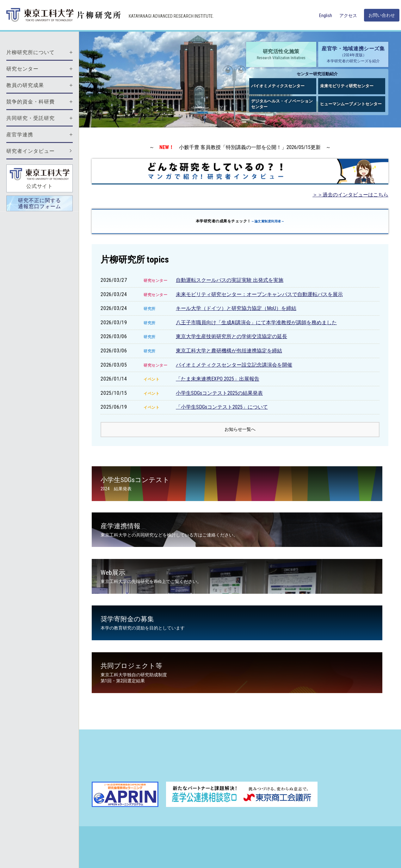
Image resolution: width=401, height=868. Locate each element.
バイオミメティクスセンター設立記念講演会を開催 (234, 365)
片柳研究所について (31, 52)
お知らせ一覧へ (240, 430)
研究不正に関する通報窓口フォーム (40, 203)
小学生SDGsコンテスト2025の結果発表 (219, 393)
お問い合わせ (382, 15)
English (326, 15)
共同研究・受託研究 (31, 118)
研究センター (22, 69)
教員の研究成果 (25, 85)
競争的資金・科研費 (31, 102)
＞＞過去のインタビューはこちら (350, 195)
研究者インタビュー (31, 151)
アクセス (348, 15)
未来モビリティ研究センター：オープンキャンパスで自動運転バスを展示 (259, 294)
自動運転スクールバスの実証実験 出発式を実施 (230, 280)
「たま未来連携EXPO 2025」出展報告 (218, 379)
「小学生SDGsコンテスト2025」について (222, 407)
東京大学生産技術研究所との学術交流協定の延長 (231, 336)
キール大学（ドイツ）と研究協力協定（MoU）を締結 (236, 308)
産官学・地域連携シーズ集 (353, 55)
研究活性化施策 (281, 55)
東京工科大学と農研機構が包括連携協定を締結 (229, 351)
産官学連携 (20, 135)
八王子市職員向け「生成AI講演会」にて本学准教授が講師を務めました (256, 322)
